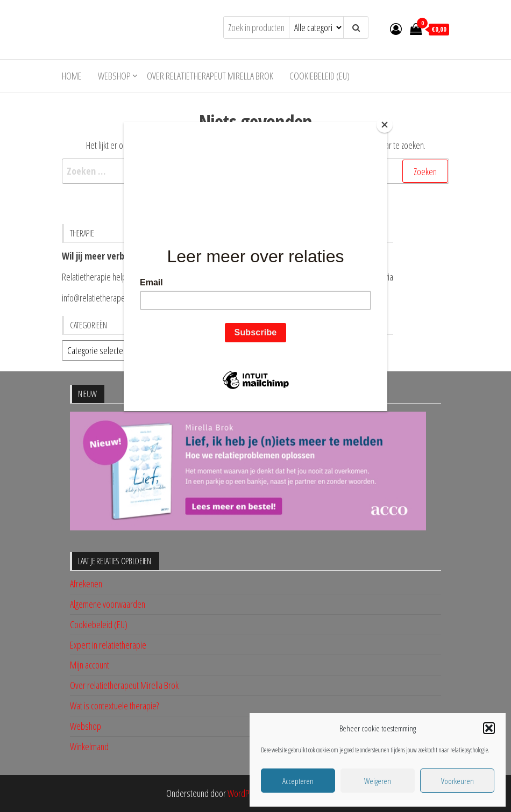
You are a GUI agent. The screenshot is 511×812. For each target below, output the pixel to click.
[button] (489, 728)
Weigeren (378, 781)
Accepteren (298, 781)
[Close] (385, 125)
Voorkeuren (457, 781)
